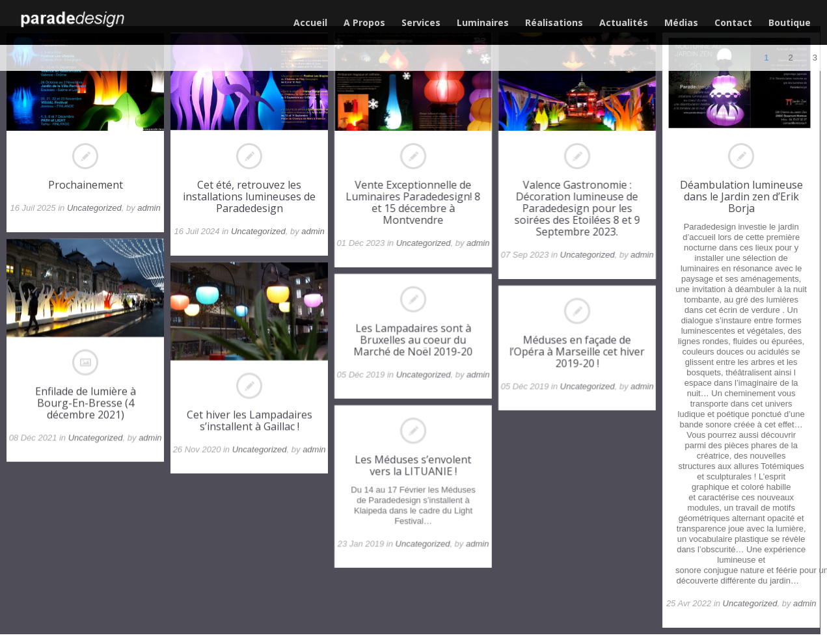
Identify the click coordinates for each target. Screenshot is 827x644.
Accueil (310, 22)
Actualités (624, 22)
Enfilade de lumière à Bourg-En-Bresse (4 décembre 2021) (86, 403)
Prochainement (86, 185)
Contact (733, 22)
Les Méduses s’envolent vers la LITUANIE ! (413, 465)
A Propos (364, 22)
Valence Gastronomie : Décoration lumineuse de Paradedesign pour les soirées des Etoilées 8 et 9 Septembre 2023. (577, 208)
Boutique (790, 22)
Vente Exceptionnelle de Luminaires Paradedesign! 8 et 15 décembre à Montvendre (413, 202)
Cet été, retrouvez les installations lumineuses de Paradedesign (249, 196)
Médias (681, 22)
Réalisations (554, 22)
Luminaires (483, 22)
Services (421, 22)
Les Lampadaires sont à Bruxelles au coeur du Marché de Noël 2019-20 (413, 340)
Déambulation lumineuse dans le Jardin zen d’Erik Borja (741, 196)
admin (149, 208)
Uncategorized (94, 208)
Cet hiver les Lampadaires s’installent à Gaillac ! (250, 420)
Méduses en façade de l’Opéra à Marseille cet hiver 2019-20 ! (578, 351)
